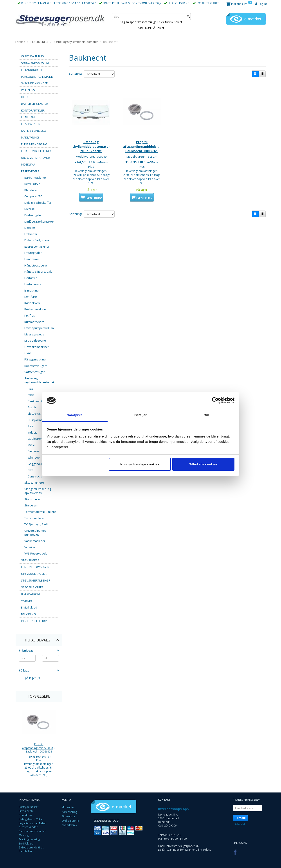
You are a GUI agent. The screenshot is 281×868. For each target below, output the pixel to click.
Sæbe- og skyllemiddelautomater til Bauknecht (91, 146)
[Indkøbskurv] (239, 4)
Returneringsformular (32, 831)
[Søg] (188, 16)
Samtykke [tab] (75, 415)
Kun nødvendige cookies (140, 464)
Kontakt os (26, 815)
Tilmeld (240, 818)
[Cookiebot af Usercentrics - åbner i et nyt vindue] (215, 401)
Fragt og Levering (29, 839)
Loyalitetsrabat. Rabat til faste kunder (33, 825)
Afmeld (240, 824)
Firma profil (26, 811)
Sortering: (75, 74)
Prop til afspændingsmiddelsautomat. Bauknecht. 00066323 (39, 748)
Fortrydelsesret (29, 807)
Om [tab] (206, 415)
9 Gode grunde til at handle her (31, 849)
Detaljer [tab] (140, 415)
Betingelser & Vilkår (31, 819)
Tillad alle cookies (203, 464)
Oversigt (24, 835)
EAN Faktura (26, 843)
